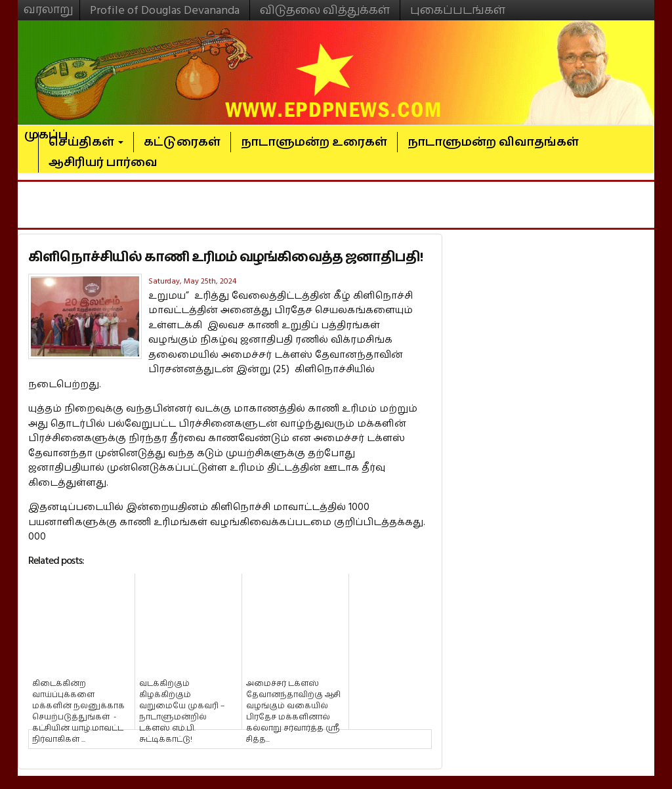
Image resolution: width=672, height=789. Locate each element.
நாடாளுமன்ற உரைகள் (314, 142)
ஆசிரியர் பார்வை (103, 162)
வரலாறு (49, 4)
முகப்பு (46, 129)
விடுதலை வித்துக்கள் (325, 10)
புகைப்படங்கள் (458, 10)
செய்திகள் (86, 142)
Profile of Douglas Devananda (165, 10)
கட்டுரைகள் (182, 142)
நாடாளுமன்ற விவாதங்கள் (493, 142)
